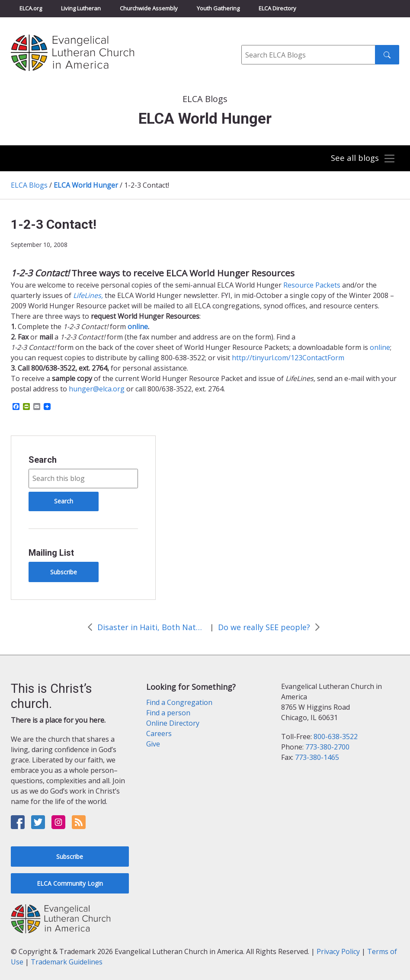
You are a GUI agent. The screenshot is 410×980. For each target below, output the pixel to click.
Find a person (168, 713)
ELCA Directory (277, 8)
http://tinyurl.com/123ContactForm (288, 358)
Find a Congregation (179, 702)
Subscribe (64, 572)
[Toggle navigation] (362, 159)
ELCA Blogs (29, 185)
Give (153, 744)
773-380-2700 (327, 747)
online (380, 347)
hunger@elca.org (97, 389)
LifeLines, (88, 295)
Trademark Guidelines (67, 962)
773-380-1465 (317, 757)
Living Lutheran (81, 8)
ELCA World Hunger (86, 185)
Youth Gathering (218, 8)
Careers (159, 733)
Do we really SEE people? (264, 627)
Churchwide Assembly (149, 8)
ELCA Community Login (70, 883)
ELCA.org (31, 8)
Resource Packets (313, 285)
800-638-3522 (336, 737)
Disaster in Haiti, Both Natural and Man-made (151, 627)
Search (43, 460)
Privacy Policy (338, 951)
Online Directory (173, 723)
